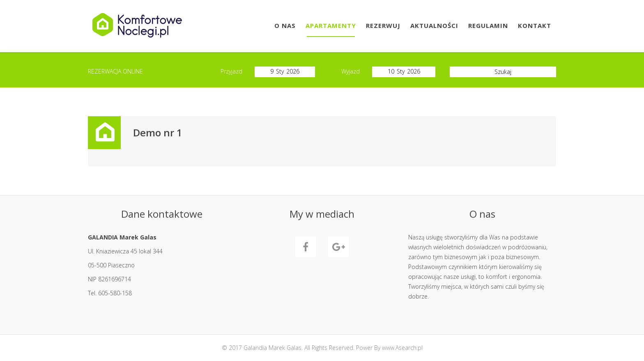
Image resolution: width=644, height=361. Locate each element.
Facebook (306, 247)
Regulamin (488, 25)
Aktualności (434, 25)
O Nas (285, 25)
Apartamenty (331, 25)
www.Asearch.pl (402, 348)
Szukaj (503, 72)
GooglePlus (338, 247)
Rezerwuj (383, 25)
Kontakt (535, 25)
